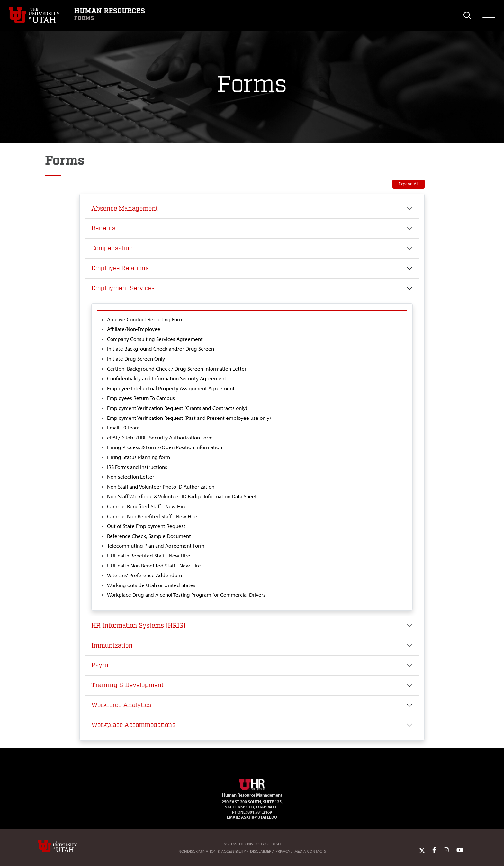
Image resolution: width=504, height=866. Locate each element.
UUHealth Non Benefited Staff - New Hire (154, 566)
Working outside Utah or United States (151, 585)
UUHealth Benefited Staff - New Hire (149, 556)
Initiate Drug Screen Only (136, 359)
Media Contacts (310, 851)
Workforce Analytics (121, 705)
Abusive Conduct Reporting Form (145, 319)
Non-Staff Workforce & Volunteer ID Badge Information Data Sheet (182, 496)
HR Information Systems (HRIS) (138, 626)
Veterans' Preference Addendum (144, 575)
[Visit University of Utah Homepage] (37, 15)
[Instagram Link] (446, 850)
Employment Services (123, 288)
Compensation (112, 248)
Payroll (102, 665)
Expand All (409, 184)
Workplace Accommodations (133, 725)
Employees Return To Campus (141, 398)
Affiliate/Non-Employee (134, 329)
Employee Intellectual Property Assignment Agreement (171, 388)
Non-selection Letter (131, 477)
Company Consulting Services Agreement (155, 339)
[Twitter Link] (422, 850)
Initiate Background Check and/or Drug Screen (161, 349)
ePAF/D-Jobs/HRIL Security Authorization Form (160, 438)
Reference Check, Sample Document (149, 536)
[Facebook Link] (434, 850)
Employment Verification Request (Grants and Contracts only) (177, 408)
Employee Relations (120, 268)
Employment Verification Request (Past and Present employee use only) (189, 418)
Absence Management (125, 209)
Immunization (112, 646)
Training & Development (127, 685)
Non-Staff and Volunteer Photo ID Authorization (161, 487)
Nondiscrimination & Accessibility (212, 851)
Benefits (103, 228)
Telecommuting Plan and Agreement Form (156, 546)
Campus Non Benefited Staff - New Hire (152, 516)
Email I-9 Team (123, 428)
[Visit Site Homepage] (252, 784)
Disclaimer (261, 851)
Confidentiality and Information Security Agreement (167, 378)
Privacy (283, 851)
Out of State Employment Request (146, 526)
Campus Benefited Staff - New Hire (147, 506)
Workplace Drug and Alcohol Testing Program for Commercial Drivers (186, 595)
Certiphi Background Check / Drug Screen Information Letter (177, 369)
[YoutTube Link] (460, 850)
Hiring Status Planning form (139, 457)
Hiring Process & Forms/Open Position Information (165, 447)
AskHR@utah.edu (259, 817)
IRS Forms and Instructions (137, 467)
